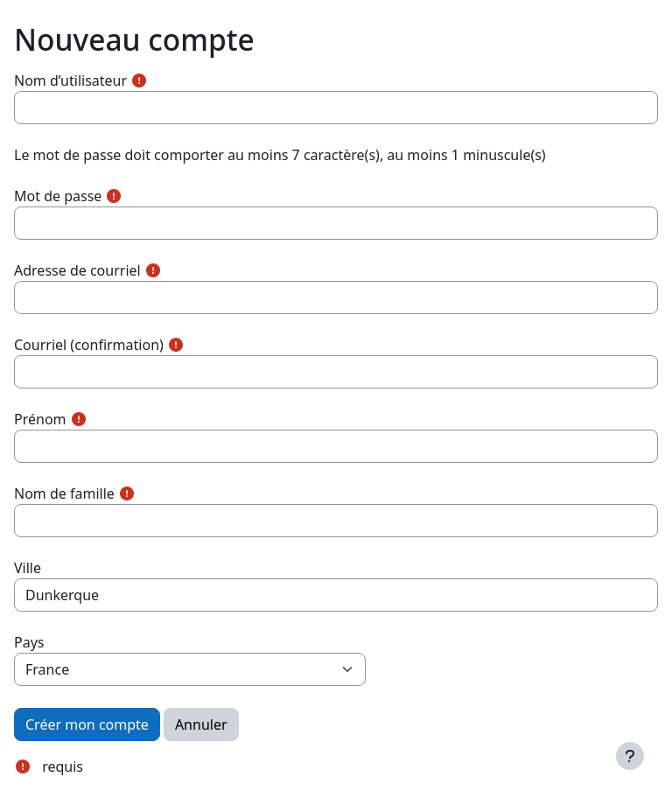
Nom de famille (64, 493)
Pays (29, 642)
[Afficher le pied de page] (630, 756)
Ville (28, 568)
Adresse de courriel (77, 270)
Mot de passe (58, 196)
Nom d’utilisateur (70, 80)
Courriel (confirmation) (89, 345)
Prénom (40, 419)
